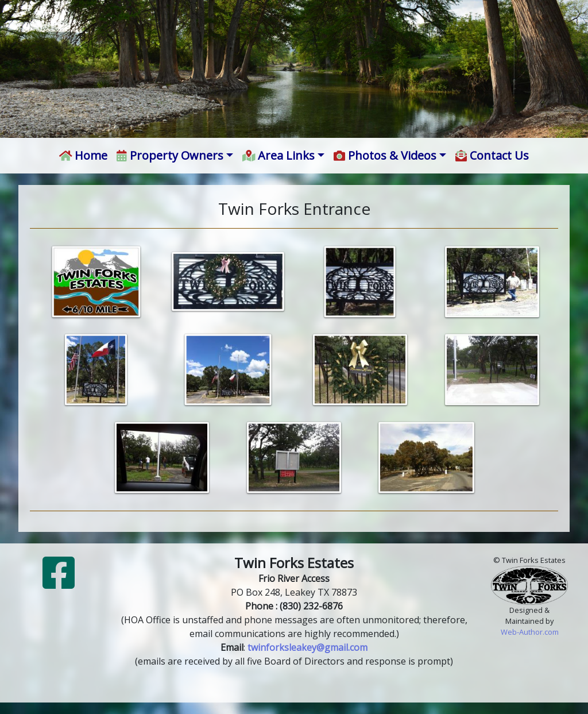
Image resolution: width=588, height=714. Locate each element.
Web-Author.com (530, 632)
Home (84, 155)
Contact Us (492, 155)
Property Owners (170, 155)
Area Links (279, 155)
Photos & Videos (385, 155)
